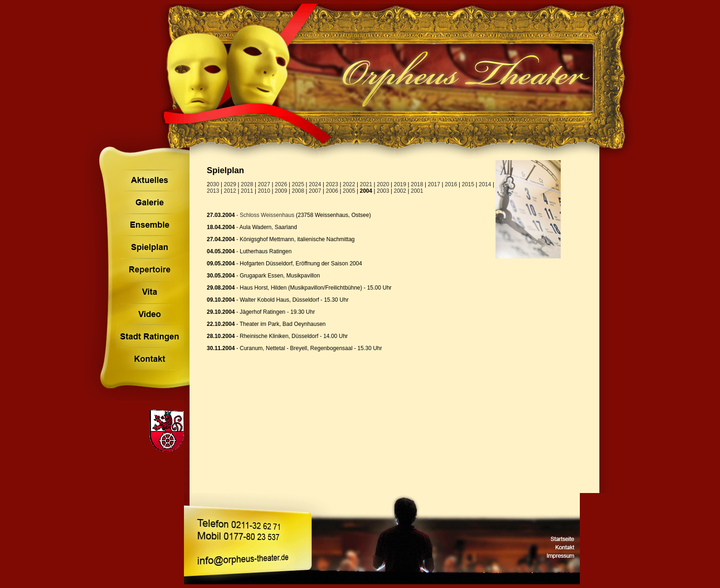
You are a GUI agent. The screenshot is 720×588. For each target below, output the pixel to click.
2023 (332, 184)
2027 (264, 184)
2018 (417, 184)
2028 (247, 184)
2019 (400, 184)
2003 (383, 191)
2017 (434, 184)
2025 (298, 184)
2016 (451, 184)
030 (215, 184)
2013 (213, 191)
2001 (417, 191)
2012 (230, 191)
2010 (264, 191)
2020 (383, 184)
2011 (247, 191)
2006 (332, 191)
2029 (230, 184)
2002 (400, 191)
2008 (298, 191)
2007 (315, 191)
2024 (315, 184)
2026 (281, 184)
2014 (485, 184)
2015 (468, 184)
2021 (366, 184)
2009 (281, 191)
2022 (349, 184)
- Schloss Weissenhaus (265, 215)
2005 (349, 191)
